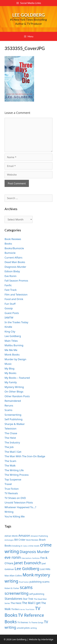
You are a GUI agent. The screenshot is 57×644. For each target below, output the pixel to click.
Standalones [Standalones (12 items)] (13, 599)
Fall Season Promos (16, 281)
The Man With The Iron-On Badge (25, 456)
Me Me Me (11, 350)
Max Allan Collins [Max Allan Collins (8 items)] (13, 576)
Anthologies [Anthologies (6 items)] (9, 540)
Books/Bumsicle (14, 248)
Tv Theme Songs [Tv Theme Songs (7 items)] (36, 623)
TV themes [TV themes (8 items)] (23, 622)
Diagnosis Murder (15, 267)
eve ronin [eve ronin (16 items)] (13, 557)
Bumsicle (10, 253)
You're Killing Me (15, 516)
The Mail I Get (13, 452)
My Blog (9, 368)
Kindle (8, 327)
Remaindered (13, 401)
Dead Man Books (15, 262)
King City (10, 331)
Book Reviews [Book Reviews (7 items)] (32, 540)
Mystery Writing (14, 387)
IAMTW (9, 318)
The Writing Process (17, 475)
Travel (8, 484)
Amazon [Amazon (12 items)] (24, 535)
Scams (8, 410)
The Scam (10, 461)
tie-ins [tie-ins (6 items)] (22, 609)
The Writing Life (14, 470)
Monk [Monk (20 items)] (28, 575)
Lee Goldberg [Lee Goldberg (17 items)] (27, 569)
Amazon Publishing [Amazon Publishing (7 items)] (39, 536)
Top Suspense (13, 479)
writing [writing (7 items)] (34, 628)
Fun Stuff (10, 304)
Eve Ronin (10, 276)
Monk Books (12, 355)
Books (8, 244)
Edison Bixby (12, 271)
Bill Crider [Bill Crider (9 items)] (20, 540)
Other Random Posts (17, 396)
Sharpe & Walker (15, 424)
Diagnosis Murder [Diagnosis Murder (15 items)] (35, 552)
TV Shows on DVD (15, 498)
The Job (9, 447)
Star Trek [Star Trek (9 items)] (28, 599)
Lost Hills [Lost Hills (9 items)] (45, 569)
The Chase (11, 433)
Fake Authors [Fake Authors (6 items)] (27, 558)
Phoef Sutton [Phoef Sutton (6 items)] (24, 582)
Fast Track (11, 290)
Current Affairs (13, 257)
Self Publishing (14, 419)
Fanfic (8, 285)
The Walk (10, 465)
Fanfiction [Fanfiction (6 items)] (36, 558)
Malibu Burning (14, 345)
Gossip (9, 308)
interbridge (47, 639)
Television (10, 428)
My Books (10, 373)
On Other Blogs (14, 392)
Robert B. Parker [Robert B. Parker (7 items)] (12, 588)
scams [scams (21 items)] (26, 587)
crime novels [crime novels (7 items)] (34, 546)
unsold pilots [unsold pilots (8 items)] (23, 628)
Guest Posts (12, 313)
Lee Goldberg (29, 15)
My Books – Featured (17, 378)
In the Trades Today (16, 322)
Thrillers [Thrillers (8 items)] (15, 609)
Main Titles (11, 341)
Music (8, 364)
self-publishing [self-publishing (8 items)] (37, 594)
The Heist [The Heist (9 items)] (16, 603)
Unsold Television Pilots (19, 502)
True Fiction (12, 489)
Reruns (9, 405)
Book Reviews (13, 239)
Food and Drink (14, 299)
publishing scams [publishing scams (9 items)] (39, 582)
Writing (9, 512)
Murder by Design (15, 359)
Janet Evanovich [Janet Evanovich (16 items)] (28, 563)
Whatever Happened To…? (20, 507)
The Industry (12, 442)
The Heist (10, 438)
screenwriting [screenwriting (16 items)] (16, 593)
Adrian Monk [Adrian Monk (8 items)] (11, 536)
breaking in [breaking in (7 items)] (17, 546)
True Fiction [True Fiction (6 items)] (30, 609)
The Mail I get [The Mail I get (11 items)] (31, 603)
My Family (11, 382)
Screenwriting (13, 415)
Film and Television (16, 294)
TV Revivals (11, 493)
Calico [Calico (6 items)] (25, 546)
